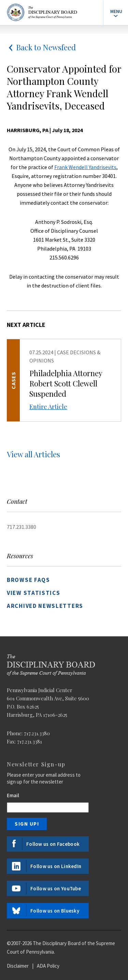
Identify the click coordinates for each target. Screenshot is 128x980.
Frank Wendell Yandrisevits (85, 167)
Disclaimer (18, 966)
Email (13, 795)
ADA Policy (48, 966)
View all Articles (33, 454)
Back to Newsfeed (41, 47)
